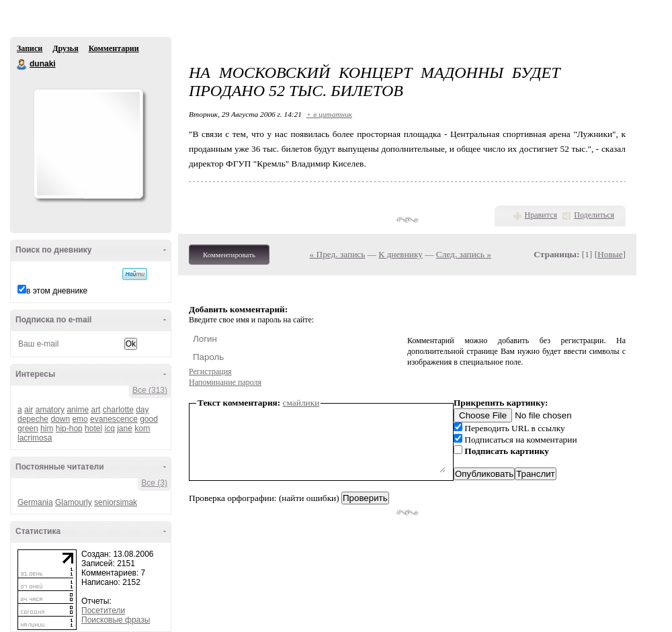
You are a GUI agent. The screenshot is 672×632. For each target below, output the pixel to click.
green (28, 428)
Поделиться (594, 215)
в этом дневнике (57, 291)
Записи (30, 48)
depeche (33, 419)
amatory (50, 410)
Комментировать (229, 255)
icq (109, 428)
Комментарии (114, 48)
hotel (93, 428)
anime (78, 410)
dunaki (22, 64)
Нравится (541, 215)
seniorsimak (116, 502)
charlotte (118, 410)
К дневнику (401, 254)
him (47, 428)
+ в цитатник (329, 114)
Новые (610, 254)
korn (142, 428)
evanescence (114, 419)
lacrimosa (35, 438)
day (142, 410)
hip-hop (69, 428)
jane (125, 428)
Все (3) (154, 483)
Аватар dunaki (88, 144)
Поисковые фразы (116, 620)
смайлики (301, 403)
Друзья (65, 48)
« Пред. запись (338, 254)
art (95, 410)
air (29, 410)
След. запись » (464, 254)
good (149, 419)
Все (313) (150, 390)
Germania (35, 502)
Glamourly (74, 502)
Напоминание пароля (225, 382)
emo (80, 419)
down (60, 419)
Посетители (103, 611)
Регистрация (210, 371)
